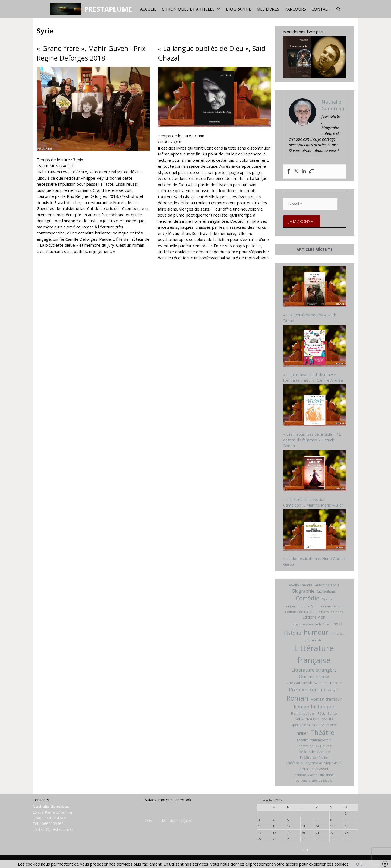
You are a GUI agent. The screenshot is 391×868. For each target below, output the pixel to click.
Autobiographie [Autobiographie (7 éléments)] (327, 585)
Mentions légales (177, 820)
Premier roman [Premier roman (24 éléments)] (307, 689)
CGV (148, 820)
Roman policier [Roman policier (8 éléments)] (303, 713)
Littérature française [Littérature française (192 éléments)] (314, 654)
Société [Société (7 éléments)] (328, 719)
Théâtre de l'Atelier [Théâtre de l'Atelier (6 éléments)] (314, 757)
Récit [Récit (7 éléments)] (321, 713)
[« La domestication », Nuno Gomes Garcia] (315, 531)
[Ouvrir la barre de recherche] (338, 9)
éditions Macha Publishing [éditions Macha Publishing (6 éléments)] (314, 775)
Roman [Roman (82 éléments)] (297, 698)
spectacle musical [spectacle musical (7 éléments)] (305, 725)
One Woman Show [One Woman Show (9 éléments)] (301, 683)
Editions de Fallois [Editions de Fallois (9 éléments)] (300, 612)
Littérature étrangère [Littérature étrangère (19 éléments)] (314, 670)
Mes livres (268, 9)
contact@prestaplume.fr (54, 829)
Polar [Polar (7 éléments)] (324, 683)
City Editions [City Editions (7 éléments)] (326, 591)
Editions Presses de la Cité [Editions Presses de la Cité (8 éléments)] (307, 624)
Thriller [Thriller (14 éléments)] (301, 733)
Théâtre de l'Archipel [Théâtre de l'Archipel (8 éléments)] (314, 752)
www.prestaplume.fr (307, 158)
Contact (321, 9)
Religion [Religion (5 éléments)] (333, 690)
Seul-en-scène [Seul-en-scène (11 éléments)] (307, 719)
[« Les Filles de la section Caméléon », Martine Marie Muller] (315, 471)
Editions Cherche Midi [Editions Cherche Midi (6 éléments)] (301, 606)
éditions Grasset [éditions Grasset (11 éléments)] (314, 769)
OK (359, 864)
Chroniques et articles (193, 9)
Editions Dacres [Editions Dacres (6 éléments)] (331, 606)
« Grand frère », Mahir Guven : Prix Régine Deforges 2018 (91, 53)
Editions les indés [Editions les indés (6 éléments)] (330, 612)
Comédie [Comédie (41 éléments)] (308, 598)
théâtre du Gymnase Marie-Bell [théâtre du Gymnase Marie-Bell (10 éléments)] (314, 763)
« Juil (306, 850)
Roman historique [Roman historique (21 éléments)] (314, 707)
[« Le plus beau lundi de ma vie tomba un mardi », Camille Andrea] (315, 346)
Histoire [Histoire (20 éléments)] (292, 633)
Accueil (148, 9)
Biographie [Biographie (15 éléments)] (303, 591)
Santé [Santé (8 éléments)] (332, 713)
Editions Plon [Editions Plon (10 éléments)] (314, 617)
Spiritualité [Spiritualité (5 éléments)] (329, 725)
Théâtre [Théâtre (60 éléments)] (323, 732)
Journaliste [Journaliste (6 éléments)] (314, 640)
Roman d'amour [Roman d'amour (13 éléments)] (326, 699)
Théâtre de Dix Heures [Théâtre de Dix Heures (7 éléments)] (314, 746)
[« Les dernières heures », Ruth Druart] (315, 287)
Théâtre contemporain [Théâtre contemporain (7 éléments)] (314, 740)
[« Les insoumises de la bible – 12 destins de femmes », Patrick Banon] (315, 406)
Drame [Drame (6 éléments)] (327, 599)
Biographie (239, 9)
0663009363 (53, 824)
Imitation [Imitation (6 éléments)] (338, 633)
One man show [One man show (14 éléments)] (314, 676)
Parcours (295, 9)
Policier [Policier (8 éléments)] (336, 683)
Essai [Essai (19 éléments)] (337, 624)
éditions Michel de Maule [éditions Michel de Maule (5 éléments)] (314, 781)
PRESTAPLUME (108, 9)
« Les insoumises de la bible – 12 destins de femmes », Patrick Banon (312, 440)
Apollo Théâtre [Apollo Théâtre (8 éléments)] (301, 585)
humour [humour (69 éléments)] (316, 632)
